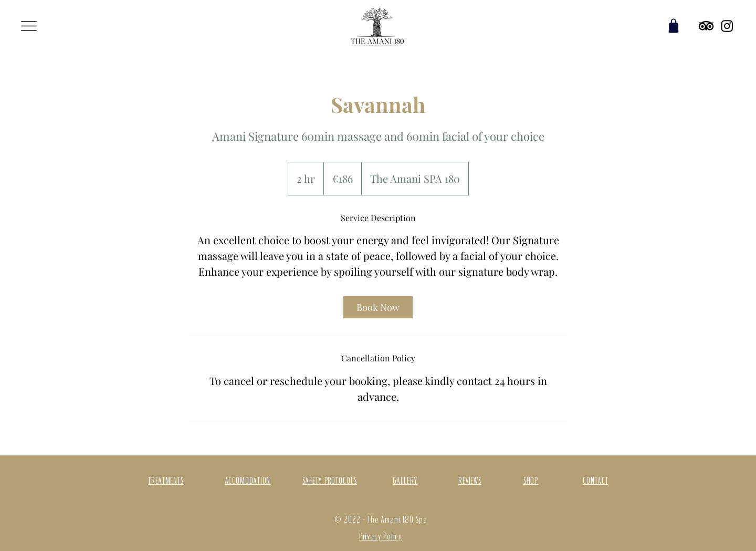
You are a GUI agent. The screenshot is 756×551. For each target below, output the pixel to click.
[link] (378, 307)
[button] (29, 26)
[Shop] (674, 26)
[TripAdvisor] (706, 26)
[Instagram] (727, 26)
